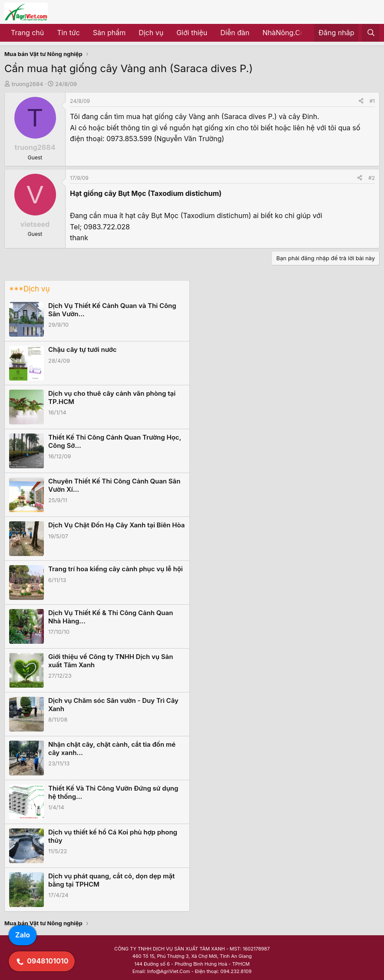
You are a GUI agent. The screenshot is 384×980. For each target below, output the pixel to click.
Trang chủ (27, 33)
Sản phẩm (109, 33)
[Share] (361, 101)
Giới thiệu (192, 33)
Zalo (23, 935)
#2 (372, 178)
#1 (372, 101)
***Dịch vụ (29, 289)
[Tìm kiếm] (371, 33)
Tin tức (68, 33)
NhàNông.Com (286, 33)
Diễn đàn (235, 33)
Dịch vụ (151, 33)
